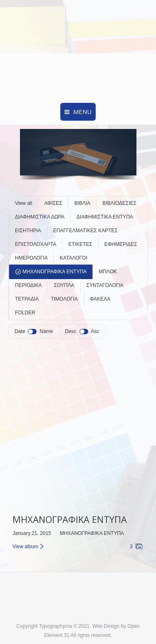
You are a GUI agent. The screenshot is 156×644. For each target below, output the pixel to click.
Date (20, 331)
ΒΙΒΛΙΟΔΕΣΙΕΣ (119, 203)
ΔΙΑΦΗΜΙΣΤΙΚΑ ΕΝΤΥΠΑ (105, 217)
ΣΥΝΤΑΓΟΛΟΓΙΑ (105, 285)
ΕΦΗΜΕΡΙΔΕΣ (121, 244)
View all (24, 203)
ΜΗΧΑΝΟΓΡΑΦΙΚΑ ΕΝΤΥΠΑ (54, 272)
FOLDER (25, 313)
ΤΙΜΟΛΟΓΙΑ (64, 299)
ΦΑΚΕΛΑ (100, 299)
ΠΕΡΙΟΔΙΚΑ (28, 285)
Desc (71, 331)
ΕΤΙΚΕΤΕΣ (80, 244)
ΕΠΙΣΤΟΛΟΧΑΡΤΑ (36, 244)
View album (25, 547)
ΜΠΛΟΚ (108, 272)
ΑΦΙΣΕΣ (53, 203)
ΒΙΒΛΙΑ (83, 203)
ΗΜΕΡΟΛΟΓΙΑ (31, 258)
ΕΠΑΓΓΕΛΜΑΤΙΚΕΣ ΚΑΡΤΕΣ (85, 231)
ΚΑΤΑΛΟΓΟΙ (74, 258)
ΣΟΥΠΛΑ (64, 285)
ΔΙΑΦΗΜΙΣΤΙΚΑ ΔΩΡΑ (40, 217)
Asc (95, 331)
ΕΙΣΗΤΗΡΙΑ (28, 231)
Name (46, 331)
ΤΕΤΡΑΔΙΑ (27, 299)
